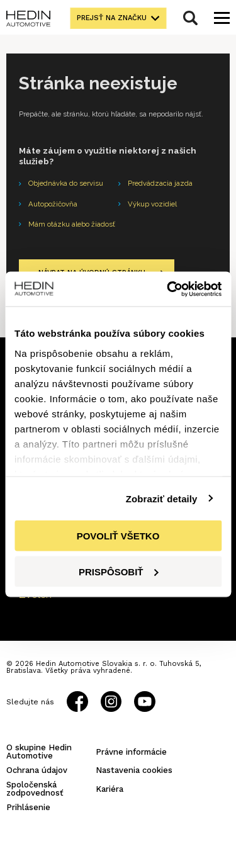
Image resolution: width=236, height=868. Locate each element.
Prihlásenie (28, 807)
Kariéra (110, 789)
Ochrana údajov (37, 770)
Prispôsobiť (119, 571)
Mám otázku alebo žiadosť (72, 224)
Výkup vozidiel (152, 204)
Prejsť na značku (112, 18)
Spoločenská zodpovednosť (35, 789)
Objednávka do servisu (66, 183)
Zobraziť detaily (162, 498)
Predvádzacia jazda (160, 183)
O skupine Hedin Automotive (39, 752)
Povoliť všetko (118, 536)
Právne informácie (131, 752)
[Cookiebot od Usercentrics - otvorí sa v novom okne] (168, 289)
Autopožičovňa (53, 204)
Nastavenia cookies (134, 770)
